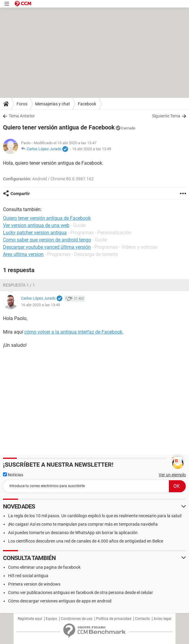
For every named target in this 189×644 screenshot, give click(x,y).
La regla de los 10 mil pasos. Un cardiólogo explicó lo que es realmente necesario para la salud (95, 516)
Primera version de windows (34, 584)
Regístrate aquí (30, 619)
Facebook (87, 104)
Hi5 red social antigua (28, 576)
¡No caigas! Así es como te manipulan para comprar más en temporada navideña (83, 524)
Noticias (13, 475)
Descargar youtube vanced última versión (47, 247)
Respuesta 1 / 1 (19, 285)
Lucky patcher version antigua (35, 233)
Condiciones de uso (77, 619)
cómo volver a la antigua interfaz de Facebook (73, 332)
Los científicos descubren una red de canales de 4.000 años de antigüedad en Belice (86, 541)
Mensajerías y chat (53, 104)
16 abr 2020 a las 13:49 (92, 149)
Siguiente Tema (166, 116)
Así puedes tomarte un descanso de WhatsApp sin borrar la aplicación (73, 533)
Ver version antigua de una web (36, 225)
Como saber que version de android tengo (47, 240)
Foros (22, 104)
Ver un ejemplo (172, 475)
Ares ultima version (23, 254)
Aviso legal (162, 619)
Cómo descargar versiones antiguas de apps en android (60, 601)
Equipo (51, 619)
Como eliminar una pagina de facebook (44, 567)
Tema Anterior (22, 116)
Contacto (142, 619)
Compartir (20, 194)
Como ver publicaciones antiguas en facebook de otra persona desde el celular (81, 593)
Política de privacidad (114, 619)
